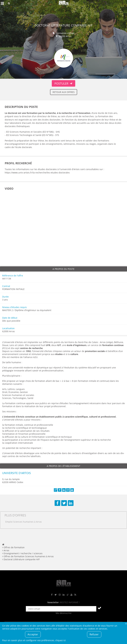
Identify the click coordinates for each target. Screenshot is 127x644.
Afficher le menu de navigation (2, 3)
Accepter (33, 634)
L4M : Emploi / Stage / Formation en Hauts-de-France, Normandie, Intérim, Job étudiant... (64, 3)
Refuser (94, 634)
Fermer (126, 623)
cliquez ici (61, 640)
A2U (35, 357)
